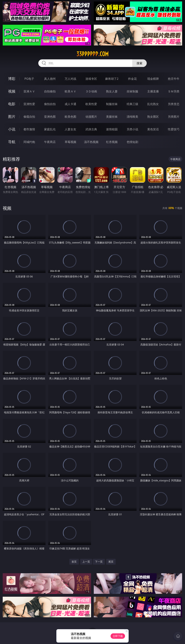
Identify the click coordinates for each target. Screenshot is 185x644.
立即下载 (118, 636)
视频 (12, 91)
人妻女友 (70, 129)
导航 (12, 142)
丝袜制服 (132, 91)
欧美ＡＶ (70, 91)
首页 (74, 562)
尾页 (111, 562)
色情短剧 (132, 142)
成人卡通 (70, 104)
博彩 (12, 79)
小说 (12, 129)
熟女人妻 (112, 91)
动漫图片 (91, 117)
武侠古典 (91, 129)
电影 (12, 104)
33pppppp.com (92, 54)
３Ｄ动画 (91, 91)
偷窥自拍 (29, 117)
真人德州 (50, 79)
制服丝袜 (112, 104)
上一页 (86, 562)
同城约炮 (29, 142)
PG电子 (29, 79)
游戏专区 (91, 79)
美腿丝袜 (112, 117)
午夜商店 (50, 142)
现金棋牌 (153, 79)
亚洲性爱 (29, 104)
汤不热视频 (91, 142)
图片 (12, 117)
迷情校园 (112, 129)
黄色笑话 (153, 129)
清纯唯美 (132, 117)
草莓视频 (70, 142)
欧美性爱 (91, 104)
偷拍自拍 (50, 104)
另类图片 (174, 117)
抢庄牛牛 (174, 79)
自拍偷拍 (50, 91)
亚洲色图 (50, 117)
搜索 (139, 63)
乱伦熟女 (153, 104)
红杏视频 (112, 142)
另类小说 (132, 129)
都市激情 (29, 129)
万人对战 (70, 79)
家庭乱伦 (50, 129)
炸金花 (132, 79)
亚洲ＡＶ (29, 91)
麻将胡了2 (112, 79)
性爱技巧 (174, 129)
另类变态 (174, 104)
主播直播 (153, 91)
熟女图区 (153, 117)
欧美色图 (70, 117)
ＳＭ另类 (174, 91)
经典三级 (132, 104)
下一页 (99, 562)
